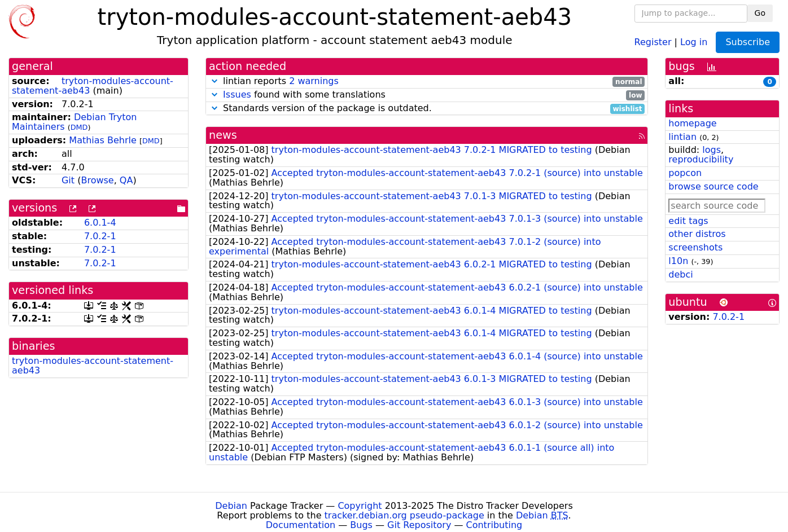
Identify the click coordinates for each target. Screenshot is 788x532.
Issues (237, 94)
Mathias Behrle (103, 140)
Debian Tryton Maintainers (74, 122)
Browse (97, 180)
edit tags (688, 221)
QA (126, 180)
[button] (214, 81)
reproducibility (701, 159)
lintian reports (427, 82)
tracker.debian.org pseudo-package (404, 515)
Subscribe (748, 42)
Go (760, 13)
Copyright (360, 506)
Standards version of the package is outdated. (427, 109)
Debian (231, 506)
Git (68, 180)
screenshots (695, 247)
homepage (692, 123)
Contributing (494, 525)
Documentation (301, 525)
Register (653, 41)
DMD (79, 127)
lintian (682, 137)
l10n (678, 261)
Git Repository (419, 525)
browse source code (713, 186)
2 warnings (314, 81)
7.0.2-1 (100, 236)
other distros (697, 234)
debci (680, 274)
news (223, 135)
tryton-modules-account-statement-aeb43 (93, 86)
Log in (694, 41)
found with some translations (427, 95)
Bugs (361, 525)
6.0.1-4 (100, 223)
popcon (685, 173)
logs (712, 150)
